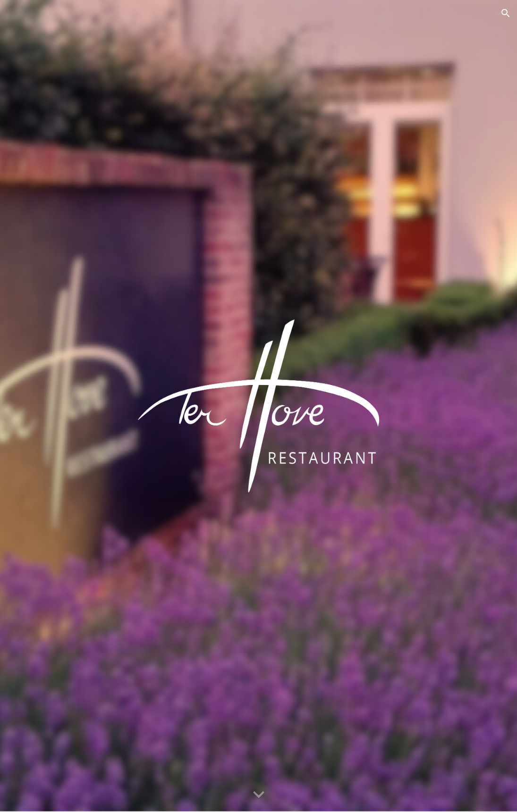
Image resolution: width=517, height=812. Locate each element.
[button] (506, 13)
